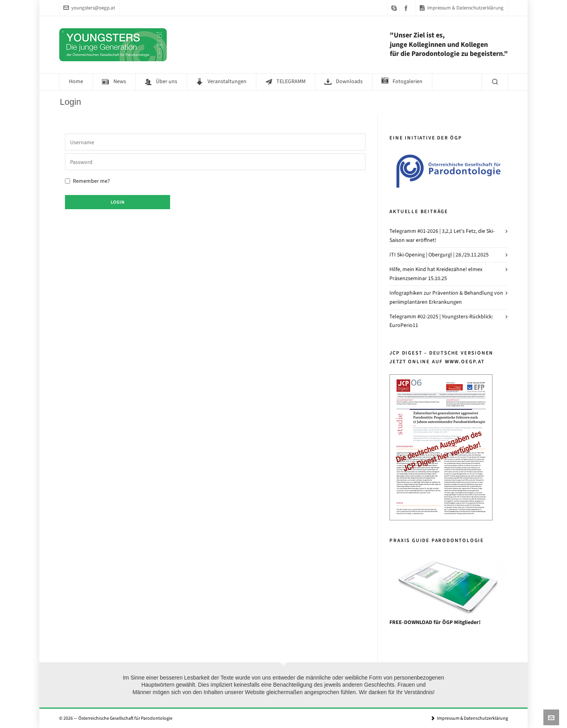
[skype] (395, 8)
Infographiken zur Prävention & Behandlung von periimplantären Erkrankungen (446, 297)
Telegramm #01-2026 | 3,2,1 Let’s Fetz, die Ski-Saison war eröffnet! (442, 235)
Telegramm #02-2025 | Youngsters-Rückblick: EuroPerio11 (441, 321)
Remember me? (87, 181)
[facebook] (407, 8)
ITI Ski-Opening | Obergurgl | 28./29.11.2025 (439, 255)
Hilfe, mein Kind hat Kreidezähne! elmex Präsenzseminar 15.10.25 (436, 274)
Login (118, 202)
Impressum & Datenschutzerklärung (461, 8)
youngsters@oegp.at (89, 8)
